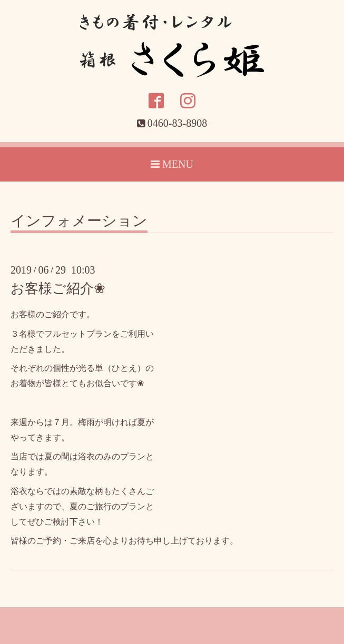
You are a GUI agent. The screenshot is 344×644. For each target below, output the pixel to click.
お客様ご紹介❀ (58, 289)
